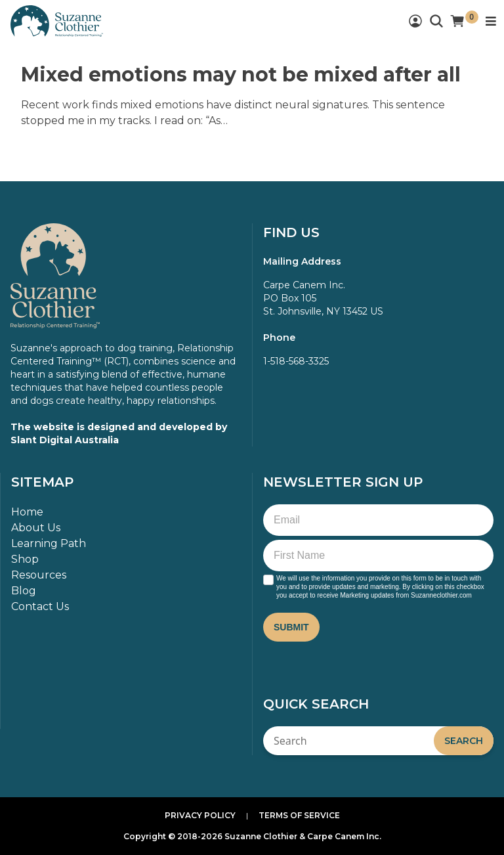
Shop (25, 559)
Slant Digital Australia (65, 440)
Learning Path (49, 543)
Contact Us (40, 606)
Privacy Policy (200, 815)
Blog (24, 591)
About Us (36, 528)
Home (27, 512)
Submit (291, 627)
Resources (39, 575)
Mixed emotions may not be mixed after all (241, 75)
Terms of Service (299, 815)
